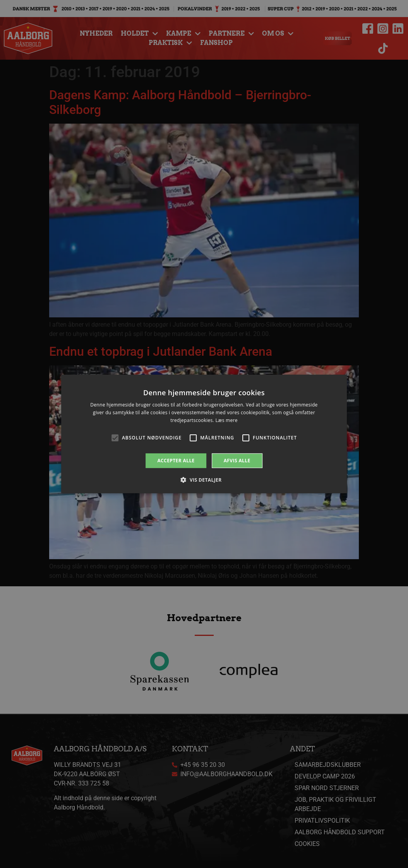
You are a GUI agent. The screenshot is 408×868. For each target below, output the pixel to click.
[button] (204, 480)
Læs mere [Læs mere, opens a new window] (226, 420)
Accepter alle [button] (176, 461)
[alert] (204, 434)
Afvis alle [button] (237, 461)
